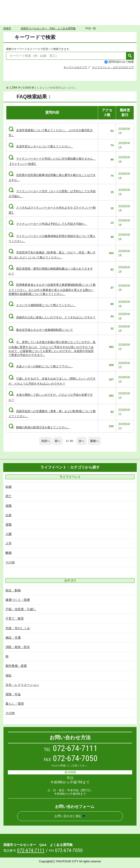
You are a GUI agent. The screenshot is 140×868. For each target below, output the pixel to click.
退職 (9, 525)
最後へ (94, 441)
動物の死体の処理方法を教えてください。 (39, 427)
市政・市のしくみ (18, 628)
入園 (9, 534)
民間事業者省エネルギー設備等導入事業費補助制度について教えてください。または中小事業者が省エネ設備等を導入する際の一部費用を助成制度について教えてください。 (52, 289)
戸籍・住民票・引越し (21, 609)
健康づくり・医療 (18, 600)
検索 (130, 56)
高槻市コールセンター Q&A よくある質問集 (70, 9)
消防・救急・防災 (18, 647)
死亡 (9, 496)
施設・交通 (13, 638)
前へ (58, 441)
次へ (81, 441)
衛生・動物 (13, 590)
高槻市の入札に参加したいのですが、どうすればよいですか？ (52, 317)
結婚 (9, 487)
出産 (9, 515)
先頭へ (46, 441)
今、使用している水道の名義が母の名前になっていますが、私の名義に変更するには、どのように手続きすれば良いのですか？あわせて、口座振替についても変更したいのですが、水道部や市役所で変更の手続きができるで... (52, 349)
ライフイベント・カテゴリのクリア (113, 67)
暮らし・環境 (15, 704)
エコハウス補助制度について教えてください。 (42, 305)
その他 (10, 562)
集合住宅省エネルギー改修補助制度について (41, 330)
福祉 (9, 675)
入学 (9, 543)
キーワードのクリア (75, 67)
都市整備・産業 (16, 666)
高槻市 (7, 28)
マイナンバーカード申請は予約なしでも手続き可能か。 (48, 224)
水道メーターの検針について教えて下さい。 (41, 366)
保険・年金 (13, 694)
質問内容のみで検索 (121, 62)
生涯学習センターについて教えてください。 (41, 146)
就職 (9, 506)
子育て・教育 (15, 619)
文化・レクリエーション (22, 685)
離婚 (9, 553)
